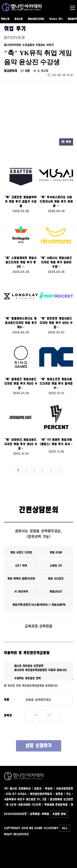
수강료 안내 (59, 814)
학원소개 (5, 19)
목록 (66, 142)
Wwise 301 (56, 19)
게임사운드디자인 (36, 19)
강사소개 (18, 19)
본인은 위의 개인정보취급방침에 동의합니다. (33, 686)
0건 (25, 71)
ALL (65, 828)
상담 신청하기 (38, 746)
